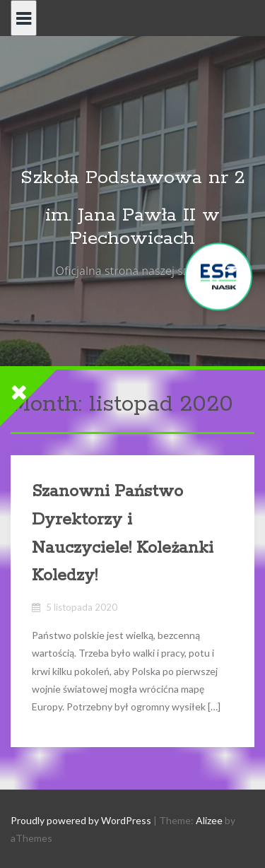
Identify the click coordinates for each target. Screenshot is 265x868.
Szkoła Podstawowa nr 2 (133, 178)
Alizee (209, 820)
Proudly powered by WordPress (81, 820)
